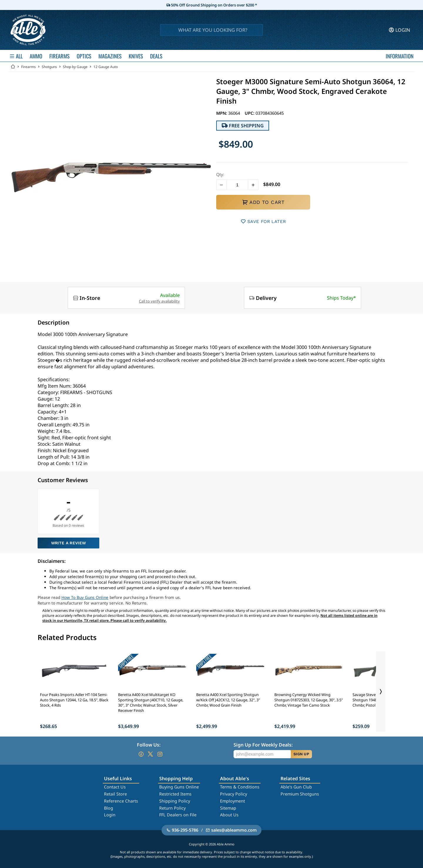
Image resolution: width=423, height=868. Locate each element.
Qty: (220, 174)
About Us (229, 815)
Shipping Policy (175, 801)
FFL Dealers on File (178, 815)
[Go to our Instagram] (160, 754)
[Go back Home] (13, 67)
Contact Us (115, 787)
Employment (233, 801)
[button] (221, 185)
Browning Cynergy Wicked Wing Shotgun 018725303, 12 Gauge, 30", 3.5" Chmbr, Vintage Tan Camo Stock (309, 700)
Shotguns (49, 67)
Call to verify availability (159, 301)
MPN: (222, 113)
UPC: (250, 113)
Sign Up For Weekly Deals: (263, 745)
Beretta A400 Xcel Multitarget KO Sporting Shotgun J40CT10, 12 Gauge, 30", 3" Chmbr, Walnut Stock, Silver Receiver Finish (151, 702)
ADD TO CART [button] (263, 202)
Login (110, 815)
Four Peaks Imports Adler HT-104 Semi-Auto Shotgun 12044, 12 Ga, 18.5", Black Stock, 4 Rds (74, 700)
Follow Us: (149, 745)
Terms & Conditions (240, 787)
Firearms (28, 67)
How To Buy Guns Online (85, 597)
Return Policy (172, 808)
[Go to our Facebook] (141, 754)
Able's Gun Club (296, 787)
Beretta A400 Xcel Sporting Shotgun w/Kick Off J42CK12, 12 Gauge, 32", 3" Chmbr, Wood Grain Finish (228, 700)
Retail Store (115, 794)
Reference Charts (121, 801)
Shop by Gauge (75, 67)
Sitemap (228, 808)
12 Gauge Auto (106, 67)
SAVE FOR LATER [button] (263, 221)
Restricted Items (175, 794)
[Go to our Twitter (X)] (150, 754)
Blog (109, 808)
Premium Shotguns (300, 794)
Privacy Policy (234, 794)
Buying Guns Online (179, 787)
